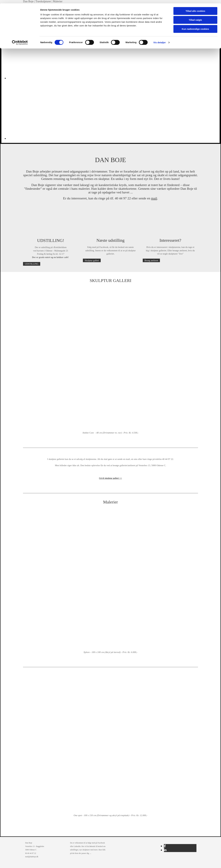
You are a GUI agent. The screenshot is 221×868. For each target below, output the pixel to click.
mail (154, 198)
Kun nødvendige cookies (195, 26)
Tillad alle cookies (195, 8)
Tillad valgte (195, 17)
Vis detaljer (160, 39)
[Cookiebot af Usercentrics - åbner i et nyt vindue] (20, 39)
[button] (32, 264)
